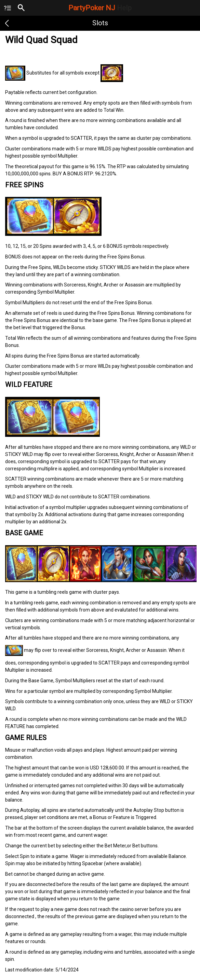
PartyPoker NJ (100, 8)
